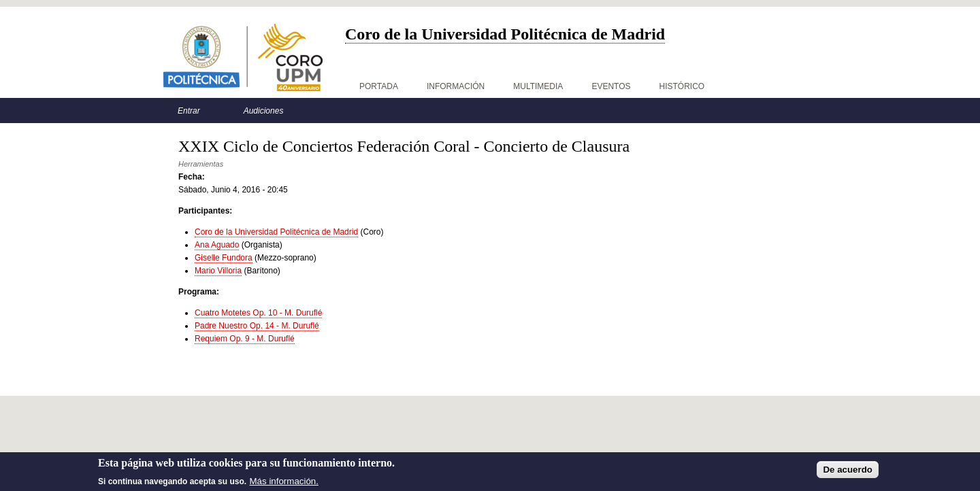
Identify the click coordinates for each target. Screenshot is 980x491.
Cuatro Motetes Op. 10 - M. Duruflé (258, 313)
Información (456, 86)
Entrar (189, 111)
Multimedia (538, 86)
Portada (379, 86)
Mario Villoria (218, 271)
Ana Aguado (217, 245)
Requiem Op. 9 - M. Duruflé (245, 339)
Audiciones (264, 111)
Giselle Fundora (224, 258)
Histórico (682, 86)
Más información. (284, 482)
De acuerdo (848, 472)
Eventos (611, 86)
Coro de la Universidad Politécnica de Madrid (276, 232)
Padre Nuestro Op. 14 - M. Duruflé (257, 326)
